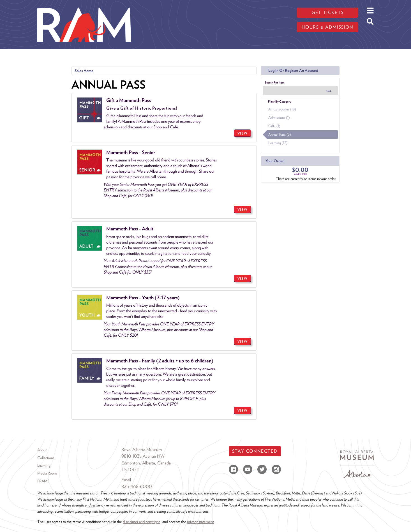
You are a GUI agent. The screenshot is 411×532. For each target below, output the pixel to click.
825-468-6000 (137, 486)
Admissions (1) (279, 118)
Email (126, 480)
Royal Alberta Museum (142, 449)
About (42, 450)
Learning (44, 465)
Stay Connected (255, 451)
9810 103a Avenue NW (143, 456)
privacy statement (200, 521)
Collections (46, 458)
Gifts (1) (274, 126)
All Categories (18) (282, 109)
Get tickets (328, 12)
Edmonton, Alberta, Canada (146, 463)
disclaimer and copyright (141, 521)
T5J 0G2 (130, 470)
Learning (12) (278, 143)
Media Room (47, 473)
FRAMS (43, 481)
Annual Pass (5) (280, 134)
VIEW (243, 133)
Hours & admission (327, 27)
